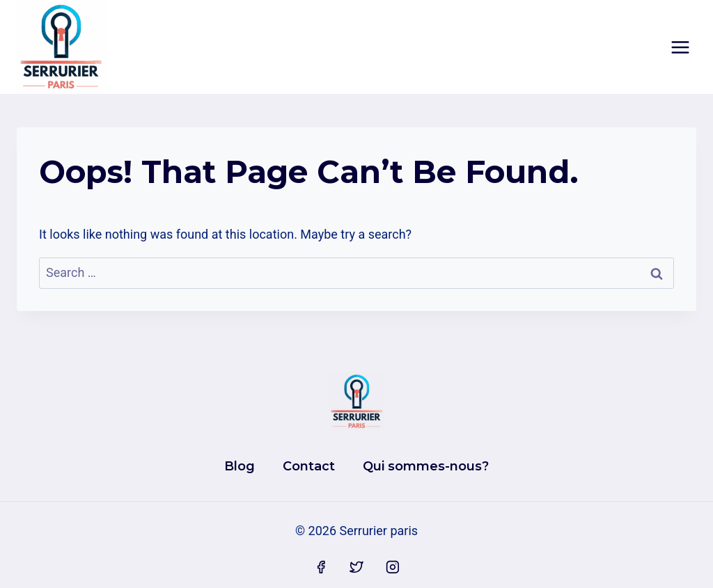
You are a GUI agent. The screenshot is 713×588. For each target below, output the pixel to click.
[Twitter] (356, 568)
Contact (309, 466)
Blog (240, 466)
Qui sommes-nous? (426, 466)
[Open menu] (680, 47)
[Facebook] (321, 568)
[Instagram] (393, 568)
